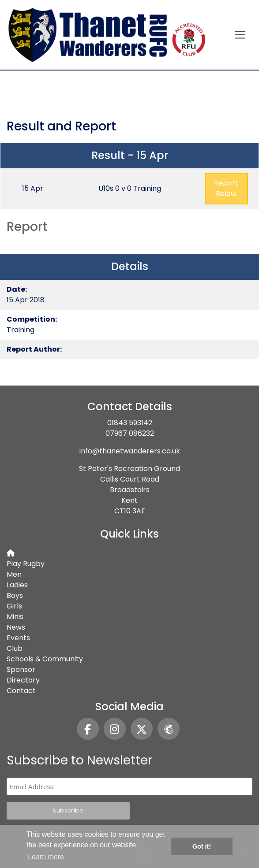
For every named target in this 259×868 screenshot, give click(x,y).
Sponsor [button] (21, 670)
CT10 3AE (130, 511)
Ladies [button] (17, 585)
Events (18, 638)
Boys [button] (15, 595)
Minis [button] (15, 617)
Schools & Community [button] (45, 659)
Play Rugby (26, 564)
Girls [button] (14, 606)
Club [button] (15, 648)
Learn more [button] (46, 857)
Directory (23, 680)
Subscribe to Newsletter (79, 760)
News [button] (16, 627)
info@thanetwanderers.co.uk (130, 451)
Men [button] (14, 574)
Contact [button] (21, 691)
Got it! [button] (202, 846)
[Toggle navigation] (240, 35)
